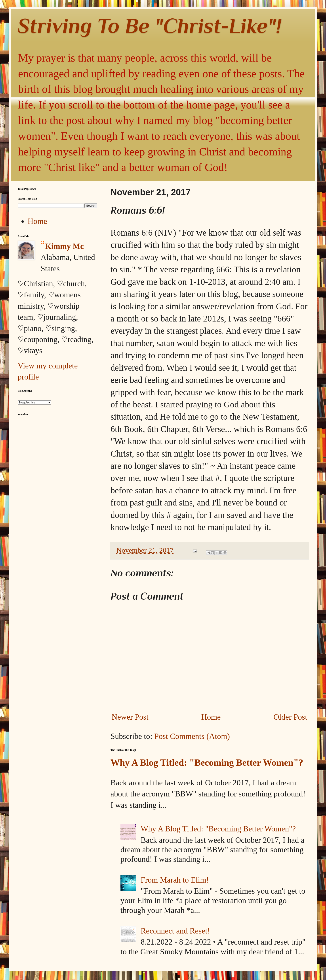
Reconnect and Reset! (175, 931)
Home (211, 717)
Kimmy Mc (64, 246)
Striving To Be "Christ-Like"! (150, 26)
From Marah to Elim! (175, 880)
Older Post (290, 717)
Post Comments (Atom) (192, 736)
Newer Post (130, 717)
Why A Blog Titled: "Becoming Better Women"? (207, 762)
